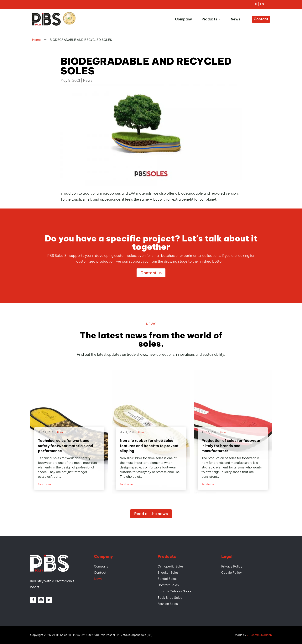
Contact (261, 19)
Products (211, 19)
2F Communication (259, 635)
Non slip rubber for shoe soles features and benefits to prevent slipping (149, 446)
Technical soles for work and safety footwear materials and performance (66, 446)
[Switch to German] (268, 5)
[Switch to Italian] (258, 5)
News (235, 19)
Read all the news (151, 514)
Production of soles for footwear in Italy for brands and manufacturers (231, 446)
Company (184, 19)
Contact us (151, 273)
